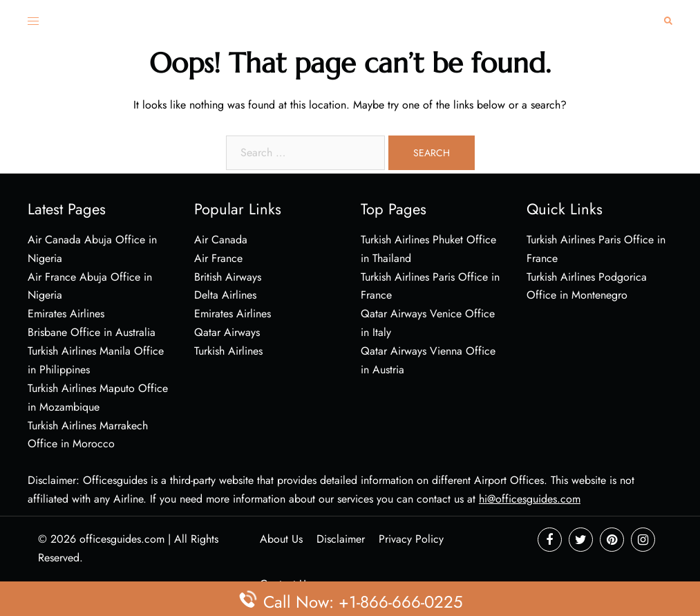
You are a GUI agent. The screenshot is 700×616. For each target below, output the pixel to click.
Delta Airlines (225, 295)
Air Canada (221, 240)
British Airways (228, 277)
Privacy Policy (411, 539)
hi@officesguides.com (530, 499)
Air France (218, 258)
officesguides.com (122, 539)
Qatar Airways (227, 332)
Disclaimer (341, 539)
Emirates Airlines (233, 314)
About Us (281, 539)
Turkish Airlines (228, 351)
